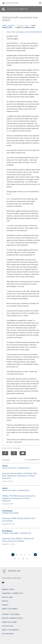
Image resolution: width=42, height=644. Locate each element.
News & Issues (8, 589)
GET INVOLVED (8, 634)
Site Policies (8, 626)
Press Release (7, 511)
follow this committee (18, 9)
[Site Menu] (40, 3)
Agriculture (7, 28)
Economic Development (10, 513)
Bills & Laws (7, 597)
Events (5, 605)
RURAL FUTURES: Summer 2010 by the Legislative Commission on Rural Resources (19, 498)
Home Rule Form (9, 622)
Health (14, 468)
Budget (5, 601)
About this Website (11, 630)
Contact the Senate (11, 614)
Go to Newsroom (31, 460)
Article (5, 466)
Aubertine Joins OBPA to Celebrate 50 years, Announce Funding (18, 540)
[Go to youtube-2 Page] (3, 582)
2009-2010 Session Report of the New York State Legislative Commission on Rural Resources (19, 476)
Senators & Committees (13, 593)
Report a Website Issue (12, 618)
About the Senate (10, 609)
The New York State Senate (12, 3)
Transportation (23, 468)
